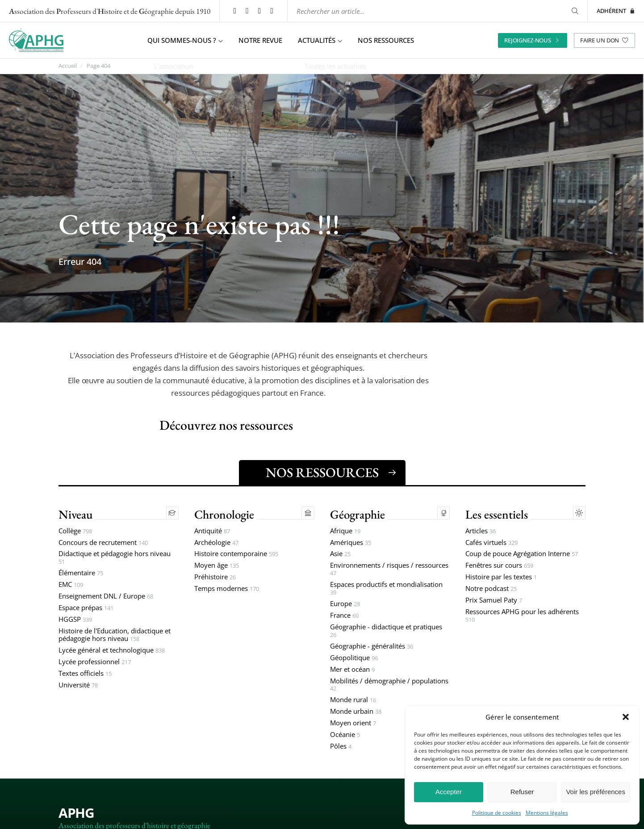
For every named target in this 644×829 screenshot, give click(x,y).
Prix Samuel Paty (494, 601)
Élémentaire (81, 574)
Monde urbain (356, 713)
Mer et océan (352, 670)
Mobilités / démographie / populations (389, 686)
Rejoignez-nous (533, 40)
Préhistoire (215, 578)
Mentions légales (547, 813)
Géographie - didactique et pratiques (386, 632)
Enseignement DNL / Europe (106, 597)
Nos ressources (386, 40)
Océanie (345, 736)
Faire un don (604, 40)
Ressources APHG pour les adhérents (522, 617)
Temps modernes (227, 590)
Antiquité (212, 532)
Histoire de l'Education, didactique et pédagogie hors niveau (115, 636)
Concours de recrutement (103, 543)
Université (78, 686)
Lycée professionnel (95, 663)
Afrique (345, 532)
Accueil (68, 66)
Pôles (341, 747)
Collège (75, 532)
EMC (71, 586)
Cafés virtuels (491, 543)
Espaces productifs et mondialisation (386, 590)
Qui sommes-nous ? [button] (185, 40)
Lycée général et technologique (112, 651)
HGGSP (75, 621)
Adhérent (616, 11)
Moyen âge (217, 567)
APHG (76, 814)
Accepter (449, 792)
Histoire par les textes (501, 578)
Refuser (522, 792)
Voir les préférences (596, 792)
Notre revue (260, 40)
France (344, 617)
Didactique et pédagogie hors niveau (115, 559)
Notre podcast (491, 590)
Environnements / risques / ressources (389, 570)
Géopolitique (354, 659)
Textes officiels (85, 674)
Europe (345, 605)
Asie (340, 555)
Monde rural (353, 701)
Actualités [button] (320, 40)
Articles (481, 532)
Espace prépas (86, 609)
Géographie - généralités (372, 647)
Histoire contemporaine (236, 555)
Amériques (351, 543)
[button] (626, 717)
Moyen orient (353, 724)
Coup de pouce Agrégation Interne (522, 555)
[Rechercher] (574, 11)
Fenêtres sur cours (499, 567)
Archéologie (216, 543)
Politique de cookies (497, 813)
